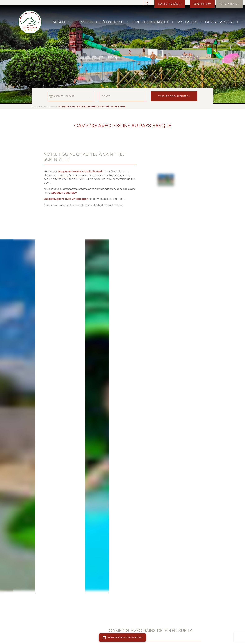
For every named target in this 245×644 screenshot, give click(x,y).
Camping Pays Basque (44, 107)
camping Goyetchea (70, 175)
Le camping (84, 22)
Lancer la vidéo (168, 4)
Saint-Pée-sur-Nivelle (150, 22)
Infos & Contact (220, 22)
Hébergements (112, 22)
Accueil (60, 22)
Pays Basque (187, 22)
